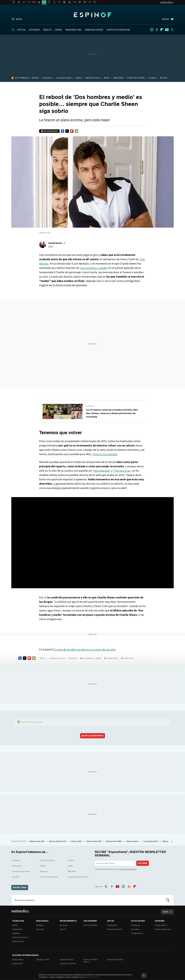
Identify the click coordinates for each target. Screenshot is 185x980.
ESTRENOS (34, 30)
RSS (129, 886)
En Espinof (90, 406)
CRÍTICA (21, 30)
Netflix (43, 866)
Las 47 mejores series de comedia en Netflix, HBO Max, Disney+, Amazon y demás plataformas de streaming (112, 413)
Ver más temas (20, 887)
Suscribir (143, 863)
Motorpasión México (115, 960)
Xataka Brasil (17, 964)
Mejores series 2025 (37, 841)
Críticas (71, 860)
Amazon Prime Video (21, 871)
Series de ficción (47, 860)
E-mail (76, 131)
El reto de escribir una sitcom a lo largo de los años (85, 649)
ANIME (59, 30)
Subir (165, 912)
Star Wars (164, 78)
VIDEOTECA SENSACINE (118, 30)
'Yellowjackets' (102, 471)
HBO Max (72, 871)
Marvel (106, 78)
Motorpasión (112, 925)
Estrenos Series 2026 (94, 841)
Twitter (172, 30)
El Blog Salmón (161, 925)
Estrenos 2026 (76, 841)
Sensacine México (67, 960)
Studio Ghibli (118, 78)
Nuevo (165, 19)
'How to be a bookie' (105, 454)
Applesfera (16, 933)
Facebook (157, 30)
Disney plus (17, 866)
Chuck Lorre (128, 658)
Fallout (78, 78)
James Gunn (47, 78)
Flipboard (162, 30)
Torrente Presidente (49, 877)
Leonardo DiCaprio (64, 78)
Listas (70, 866)
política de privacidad (128, 869)
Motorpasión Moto (115, 929)
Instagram (152, 30)
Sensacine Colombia (68, 964)
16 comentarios (51, 131)
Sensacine (64, 925)
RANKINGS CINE (73, 30)
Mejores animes (133, 841)
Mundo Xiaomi (18, 941)
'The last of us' (122, 471)
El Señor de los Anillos (136, 78)
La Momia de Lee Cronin (78, 877)
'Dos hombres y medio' (93, 268)
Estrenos (16, 860)
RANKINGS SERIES (94, 30)
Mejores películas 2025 (58, 841)
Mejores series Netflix (114, 841)
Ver (94, 736)
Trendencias (136, 925)
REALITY (48, 30)
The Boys (152, 78)
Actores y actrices (57, 658)
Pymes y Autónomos (163, 929)
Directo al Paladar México (91, 961)
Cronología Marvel (151, 841)
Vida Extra (40, 929)
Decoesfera (135, 929)
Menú (19, 19)
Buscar (168, 900)
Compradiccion (137, 933)
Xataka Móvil (17, 929)
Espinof (92, 15)
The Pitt (16, 877)
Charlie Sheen (112, 658)
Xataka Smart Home (20, 937)
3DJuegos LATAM (42, 960)
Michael (35, 78)
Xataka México (18, 960)
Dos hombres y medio (92, 658)
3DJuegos (40, 925)
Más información (93, 977)
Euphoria (44, 871)
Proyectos (73, 658)
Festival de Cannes (93, 78)
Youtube (167, 30)
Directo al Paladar (91, 925)
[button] (57, 243)
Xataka (15, 925)
